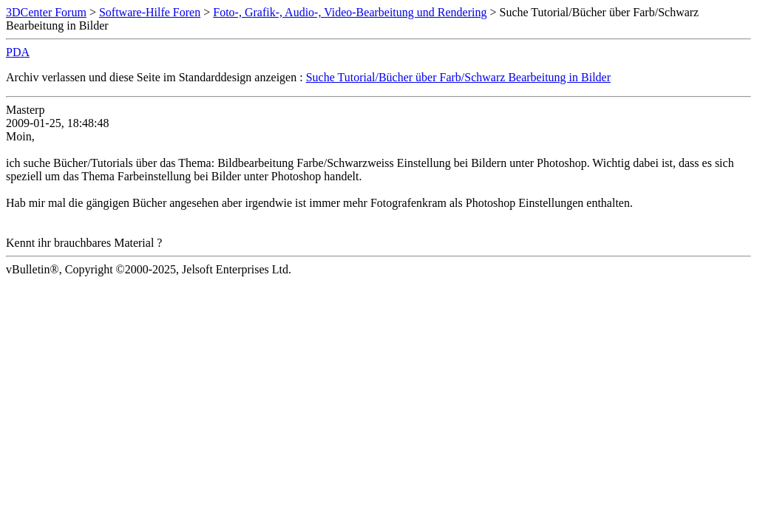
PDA (18, 52)
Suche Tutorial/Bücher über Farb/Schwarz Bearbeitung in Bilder (458, 77)
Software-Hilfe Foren (150, 12)
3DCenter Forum (46, 12)
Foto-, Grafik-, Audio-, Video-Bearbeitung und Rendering (350, 12)
